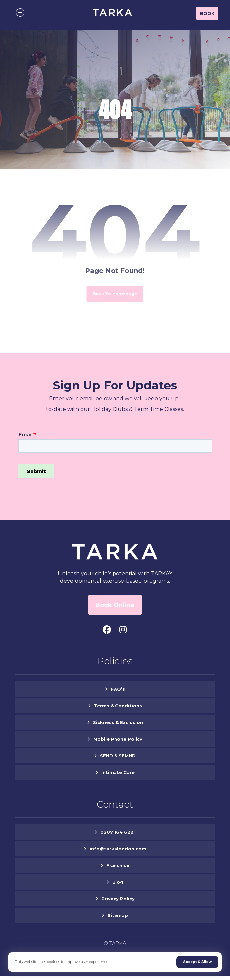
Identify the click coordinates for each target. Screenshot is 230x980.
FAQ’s (118, 689)
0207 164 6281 (118, 832)
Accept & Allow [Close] (197, 962)
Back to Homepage (115, 294)
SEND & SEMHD (118, 756)
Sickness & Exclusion (118, 722)
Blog (118, 882)
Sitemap (118, 915)
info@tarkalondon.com (118, 849)
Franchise (118, 865)
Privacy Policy (118, 899)
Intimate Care (118, 772)
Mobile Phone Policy (118, 739)
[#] (107, 630)
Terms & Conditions (118, 706)
